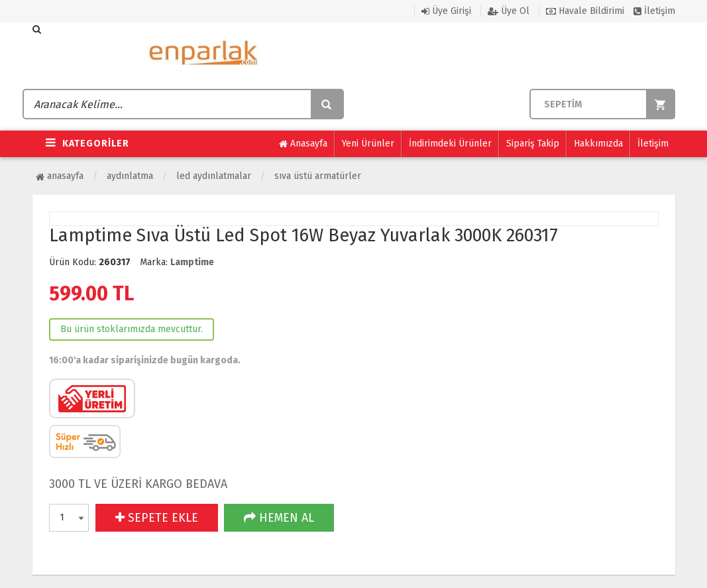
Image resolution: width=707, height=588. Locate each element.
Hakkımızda (598, 144)
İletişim (654, 11)
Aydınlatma (130, 176)
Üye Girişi (446, 11)
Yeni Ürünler (368, 144)
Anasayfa (303, 144)
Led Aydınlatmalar (214, 176)
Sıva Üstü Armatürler (318, 176)
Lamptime (192, 262)
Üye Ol (509, 11)
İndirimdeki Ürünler (450, 144)
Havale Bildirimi (585, 11)
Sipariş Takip (533, 144)
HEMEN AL (279, 518)
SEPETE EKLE (157, 518)
